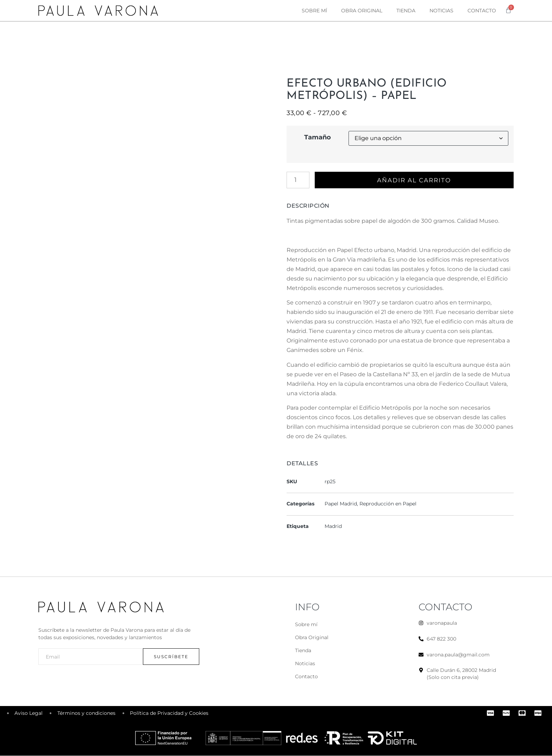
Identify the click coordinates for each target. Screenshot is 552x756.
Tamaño (318, 137)
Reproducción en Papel (388, 504)
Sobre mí (314, 11)
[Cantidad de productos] (298, 180)
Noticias (441, 11)
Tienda (406, 11)
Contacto (482, 11)
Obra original (362, 11)
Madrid (333, 527)
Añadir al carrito (415, 180)
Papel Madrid (341, 504)
